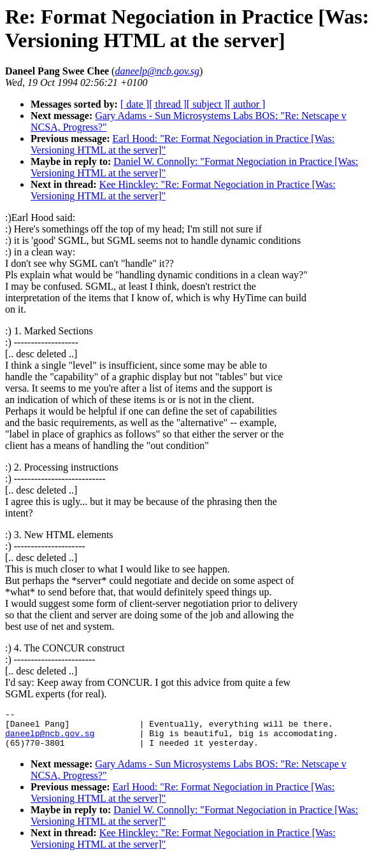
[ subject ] (207, 104)
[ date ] (135, 104)
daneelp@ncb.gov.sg (50, 739)
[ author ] (247, 104)
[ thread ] (168, 104)
